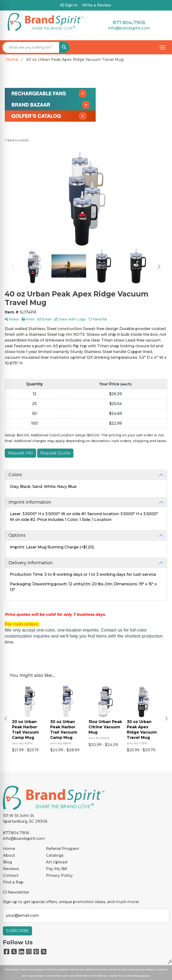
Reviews (11, 869)
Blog (7, 862)
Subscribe (17, 931)
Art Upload (57, 862)
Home (9, 849)
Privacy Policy (59, 875)
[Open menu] (162, 47)
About (9, 855)
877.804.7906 (129, 23)
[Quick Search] (31, 47)
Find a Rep (13, 882)
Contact (11, 875)
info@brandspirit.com (129, 28)
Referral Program (63, 849)
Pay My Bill (56, 869)
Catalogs (55, 855)
